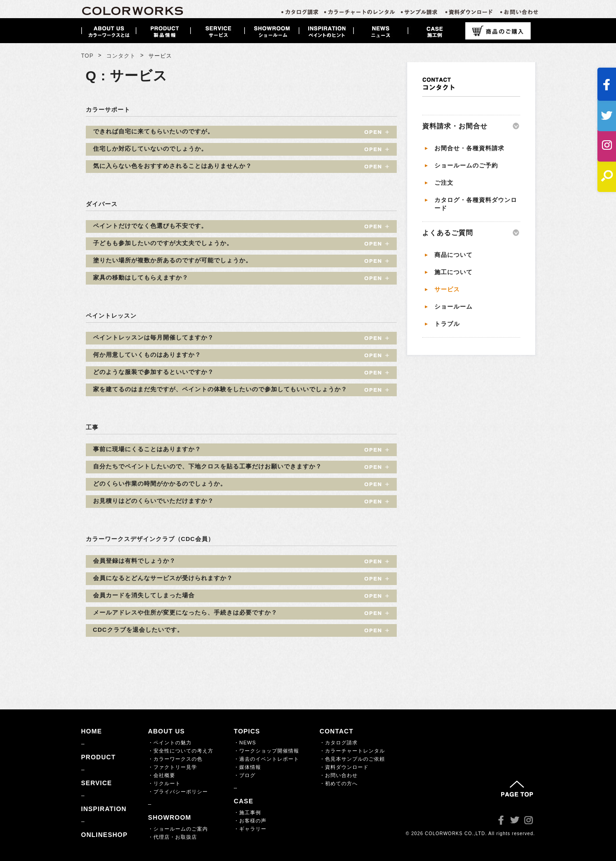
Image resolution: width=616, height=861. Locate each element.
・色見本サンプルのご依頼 (352, 759)
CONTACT (336, 731)
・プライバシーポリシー (178, 792)
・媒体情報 (247, 767)
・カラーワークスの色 (175, 759)
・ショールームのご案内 (178, 829)
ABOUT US (166, 731)
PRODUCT (99, 757)
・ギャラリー (250, 829)
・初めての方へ (339, 783)
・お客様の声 (250, 821)
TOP (87, 56)
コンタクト (121, 56)
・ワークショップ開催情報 (266, 751)
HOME (92, 731)
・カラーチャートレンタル (352, 751)
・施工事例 (247, 812)
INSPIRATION (104, 809)
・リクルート (164, 783)
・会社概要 (162, 775)
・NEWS (245, 743)
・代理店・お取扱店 (172, 837)
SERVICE (97, 783)
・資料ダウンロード (344, 767)
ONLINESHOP (105, 835)
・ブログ (245, 775)
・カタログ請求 (339, 743)
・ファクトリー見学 (172, 767)
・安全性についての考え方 (181, 751)
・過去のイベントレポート (266, 759)
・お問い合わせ (339, 775)
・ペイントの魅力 (170, 743)
